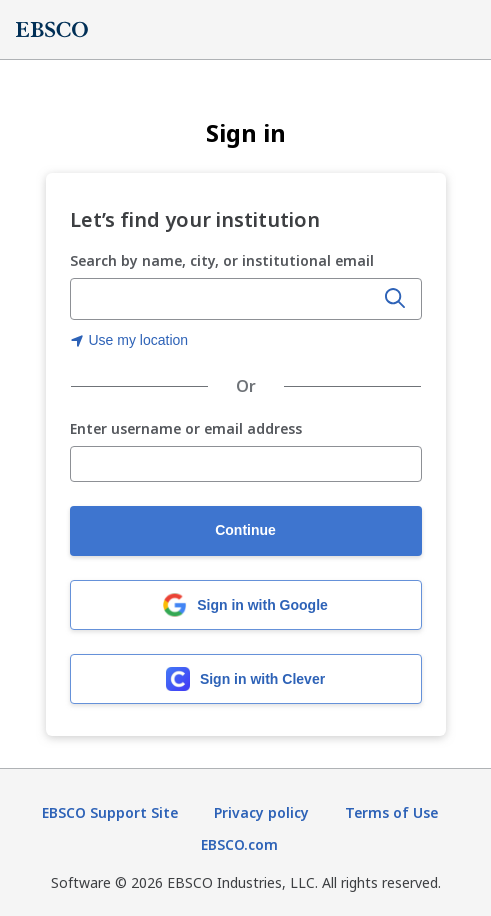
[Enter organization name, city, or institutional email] (224, 300)
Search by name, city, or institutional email (222, 260)
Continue (245, 530)
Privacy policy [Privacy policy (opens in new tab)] (261, 812)
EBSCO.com (239, 844)
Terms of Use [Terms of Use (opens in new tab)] (391, 812)
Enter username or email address (186, 429)
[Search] (395, 299)
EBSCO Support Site (110, 812)
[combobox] (224, 299)
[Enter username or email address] (246, 464)
